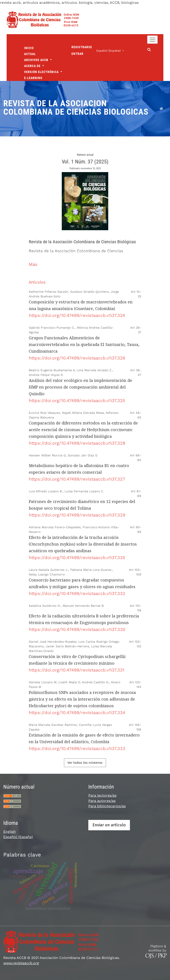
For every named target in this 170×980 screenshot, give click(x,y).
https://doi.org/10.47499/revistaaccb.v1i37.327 (77, 479)
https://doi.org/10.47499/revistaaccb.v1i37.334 (77, 713)
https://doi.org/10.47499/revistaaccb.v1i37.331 (77, 670)
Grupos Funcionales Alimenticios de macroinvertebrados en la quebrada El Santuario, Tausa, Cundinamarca (84, 345)
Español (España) (111, 50)
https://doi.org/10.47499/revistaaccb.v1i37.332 (77, 593)
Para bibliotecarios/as (107, 806)
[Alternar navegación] (152, 40)
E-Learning (33, 78)
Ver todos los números (85, 763)
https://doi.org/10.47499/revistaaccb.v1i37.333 (77, 748)
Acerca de (33, 66)
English (10, 832)
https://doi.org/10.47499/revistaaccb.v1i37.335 (77, 558)
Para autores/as (102, 801)
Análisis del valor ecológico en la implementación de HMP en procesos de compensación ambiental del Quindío (80, 387)
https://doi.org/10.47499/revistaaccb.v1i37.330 (77, 629)
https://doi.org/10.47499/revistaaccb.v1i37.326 (77, 358)
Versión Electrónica (42, 72)
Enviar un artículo (109, 825)
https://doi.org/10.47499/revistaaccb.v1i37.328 (77, 443)
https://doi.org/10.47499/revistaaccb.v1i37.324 (77, 315)
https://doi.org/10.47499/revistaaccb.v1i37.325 (77, 401)
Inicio (29, 48)
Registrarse (82, 47)
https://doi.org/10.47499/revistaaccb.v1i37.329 (77, 515)
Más (33, 264)
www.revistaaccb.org (21, 963)
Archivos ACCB (37, 60)
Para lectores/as (102, 795)
